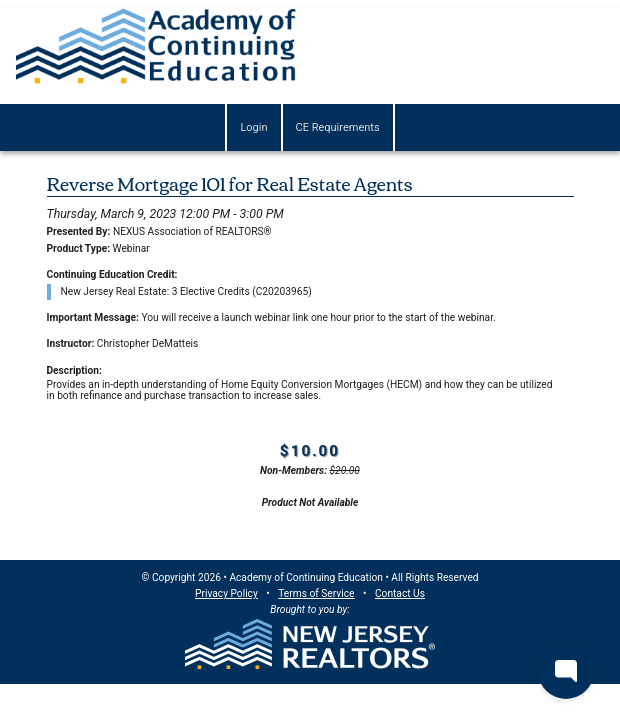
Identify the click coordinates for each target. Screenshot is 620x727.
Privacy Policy (226, 593)
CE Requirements (338, 127)
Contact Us (400, 593)
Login (253, 127)
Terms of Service (316, 593)
